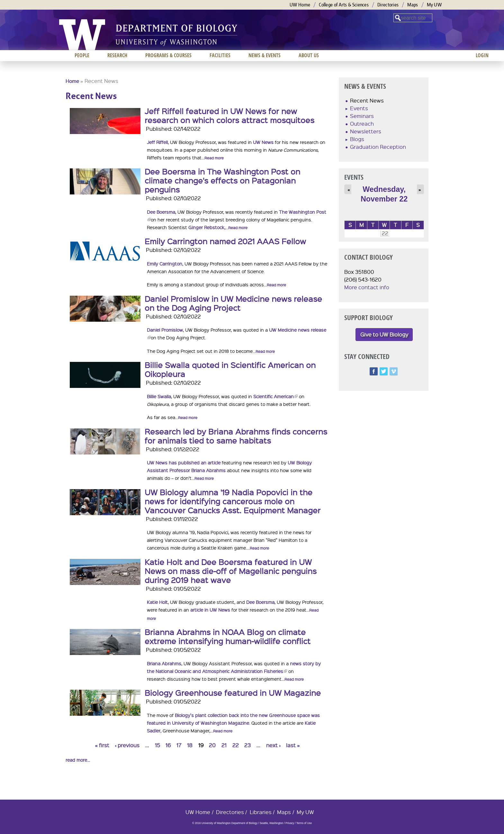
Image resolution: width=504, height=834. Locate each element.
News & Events (265, 55)
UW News (263, 142)
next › (273, 745)
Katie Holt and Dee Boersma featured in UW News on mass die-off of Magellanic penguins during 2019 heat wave (231, 571)
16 (168, 745)
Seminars (362, 116)
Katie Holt (157, 602)
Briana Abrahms (164, 663)
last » (293, 745)
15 (157, 745)
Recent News (367, 100)
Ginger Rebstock (206, 227)
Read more (214, 158)
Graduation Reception (378, 147)
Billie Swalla (159, 396)
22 (236, 745)
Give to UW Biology (384, 334)
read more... (78, 760)
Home (72, 81)
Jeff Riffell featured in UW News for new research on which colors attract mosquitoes (230, 115)
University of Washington (82, 35)
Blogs (357, 139)
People (82, 55)
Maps (413, 5)
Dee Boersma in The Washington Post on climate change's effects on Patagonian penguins (222, 180)
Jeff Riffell (157, 142)
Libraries (261, 812)
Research (117, 55)
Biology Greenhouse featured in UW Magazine (233, 693)
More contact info (367, 287)
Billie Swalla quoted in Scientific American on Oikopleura (230, 369)
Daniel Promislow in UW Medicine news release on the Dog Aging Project (233, 303)
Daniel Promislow (165, 330)
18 (190, 745)
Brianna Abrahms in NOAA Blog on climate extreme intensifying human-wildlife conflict (228, 636)
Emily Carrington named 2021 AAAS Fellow (225, 241)
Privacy (290, 823)
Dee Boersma (161, 212)
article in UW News (210, 610)
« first (102, 745)
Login (482, 55)
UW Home (300, 5)
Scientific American (275, 396)
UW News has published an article (184, 462)
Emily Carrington (165, 264)
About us (309, 55)
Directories (388, 5)
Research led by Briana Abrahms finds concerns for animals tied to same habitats (236, 436)
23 (248, 745)
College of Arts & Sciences (344, 5)
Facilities (220, 55)
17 (179, 745)
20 (212, 745)
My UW (434, 5)
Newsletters (366, 131)
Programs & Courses (168, 55)
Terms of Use (304, 823)
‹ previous (127, 745)
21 (224, 745)
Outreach (362, 124)
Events (359, 108)
